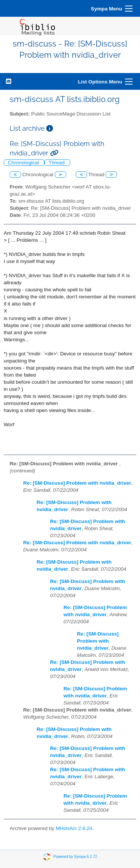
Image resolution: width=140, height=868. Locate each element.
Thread (57, 163)
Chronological (24, 163)
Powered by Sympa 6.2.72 (75, 856)
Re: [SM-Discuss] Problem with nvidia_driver (77, 483)
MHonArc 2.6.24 (74, 828)
